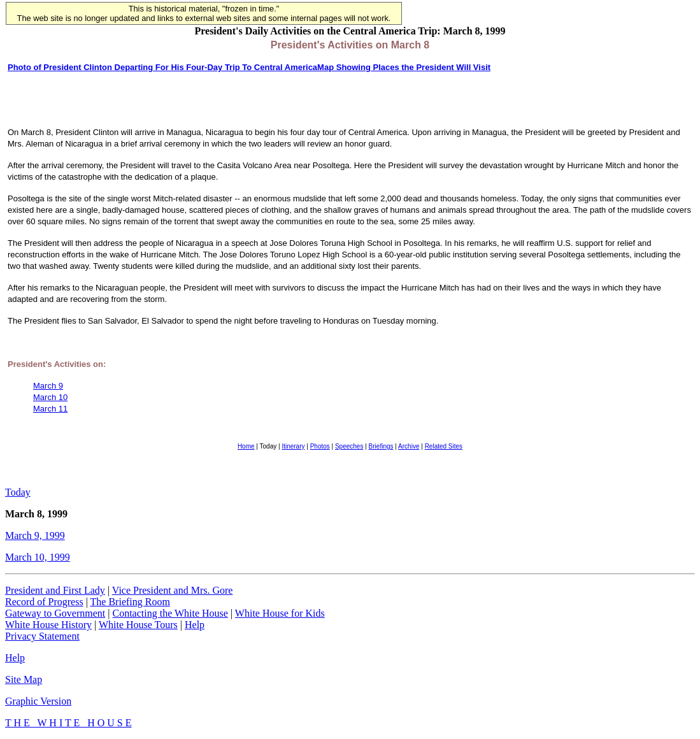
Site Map (24, 679)
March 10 (50, 397)
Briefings (381, 446)
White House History (48, 625)
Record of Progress (44, 602)
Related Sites (444, 446)
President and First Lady (55, 590)
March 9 (48, 386)
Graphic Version (38, 701)
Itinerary (293, 446)
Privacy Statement (42, 636)
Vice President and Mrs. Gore (173, 590)
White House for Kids (280, 613)
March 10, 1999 (38, 557)
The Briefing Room (130, 602)
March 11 (50, 409)
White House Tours (138, 625)
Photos (320, 446)
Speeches (349, 446)
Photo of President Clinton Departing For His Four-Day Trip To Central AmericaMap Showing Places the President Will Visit (249, 67)
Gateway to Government (55, 613)
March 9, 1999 (35, 535)
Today (18, 492)
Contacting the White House (170, 613)
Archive (409, 446)
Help (195, 625)
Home (246, 446)
